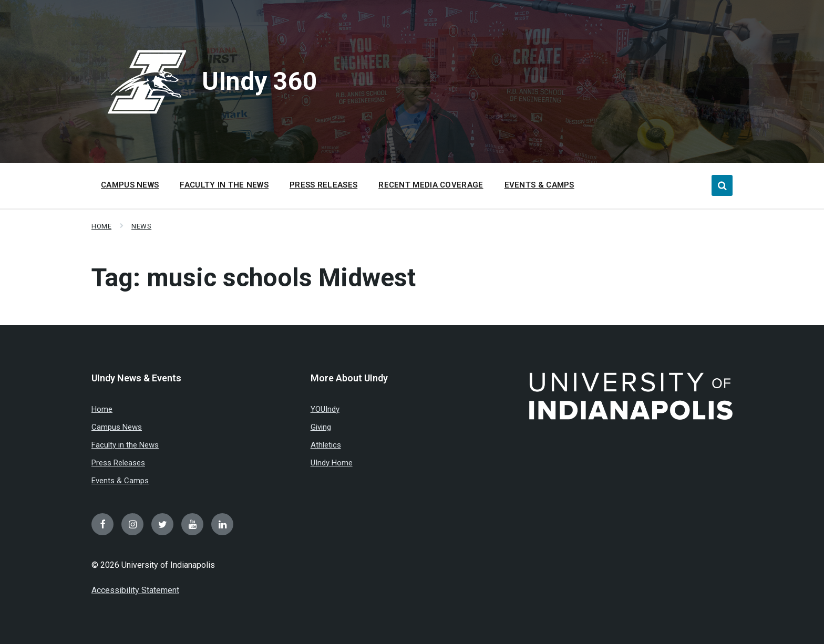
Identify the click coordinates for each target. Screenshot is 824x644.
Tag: (254, 278)
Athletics (326, 445)
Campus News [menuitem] (130, 185)
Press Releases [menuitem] (323, 185)
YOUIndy (325, 409)
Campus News (117, 427)
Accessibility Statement (135, 590)
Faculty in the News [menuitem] (224, 185)
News (141, 226)
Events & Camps (120, 481)
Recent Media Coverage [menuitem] (431, 185)
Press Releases (118, 463)
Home (101, 226)
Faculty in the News (125, 445)
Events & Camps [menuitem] (539, 185)
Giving (321, 427)
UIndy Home (332, 463)
